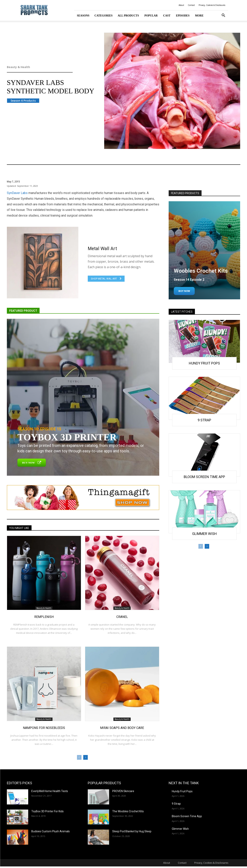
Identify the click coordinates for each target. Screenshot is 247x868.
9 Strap (204, 420)
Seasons (83, 16)
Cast (167, 16)
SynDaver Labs (17, 193)
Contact (191, 5)
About (181, 5)
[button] (223, 16)
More (199, 16)
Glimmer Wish (204, 534)
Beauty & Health (48, 67)
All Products (128, 16)
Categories (103, 16)
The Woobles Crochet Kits (128, 811)
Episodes (183, 16)
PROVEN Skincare (123, 791)
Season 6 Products (23, 101)
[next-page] (85, 757)
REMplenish (44, 617)
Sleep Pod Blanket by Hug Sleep (132, 831)
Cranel (122, 617)
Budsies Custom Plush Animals (51, 831)
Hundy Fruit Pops (204, 363)
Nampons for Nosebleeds (44, 728)
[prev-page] (79, 757)
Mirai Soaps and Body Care (122, 728)
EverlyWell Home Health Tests (50, 791)
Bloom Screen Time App (204, 477)
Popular (151, 16)
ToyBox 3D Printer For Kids (47, 811)
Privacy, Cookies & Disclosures (212, 5)
